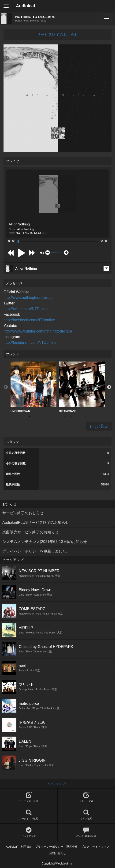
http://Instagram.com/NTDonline (30, 342)
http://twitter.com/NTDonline (27, 309)
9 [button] (86, 416)
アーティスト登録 (29, 797)
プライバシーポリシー (49, 847)
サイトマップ (101, 847)
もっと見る (99, 426)
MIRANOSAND (82, 387)
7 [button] (72, 416)
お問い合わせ (58, 853)
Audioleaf (26, 6)
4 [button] (51, 416)
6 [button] (65, 416)
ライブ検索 (86, 815)
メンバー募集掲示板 (86, 832)
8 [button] (79, 416)
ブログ (85, 847)
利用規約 (26, 847)
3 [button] (44, 416)
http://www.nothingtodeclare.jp (28, 298)
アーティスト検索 (29, 815)
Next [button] (109, 387)
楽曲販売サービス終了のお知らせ (30, 532)
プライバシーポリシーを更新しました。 (36, 551)
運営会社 (72, 847)
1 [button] (30, 416)
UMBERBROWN (33, 387)
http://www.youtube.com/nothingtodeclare (38, 331)
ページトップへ (58, 784)
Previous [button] (6, 387)
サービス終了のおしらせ (58, 34)
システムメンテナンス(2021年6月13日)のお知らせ (45, 542)
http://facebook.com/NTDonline (29, 320)
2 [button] (37, 416)
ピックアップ (29, 832)
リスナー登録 (86, 797)
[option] (33, 387)
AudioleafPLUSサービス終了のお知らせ (36, 523)
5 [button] (58, 416)
